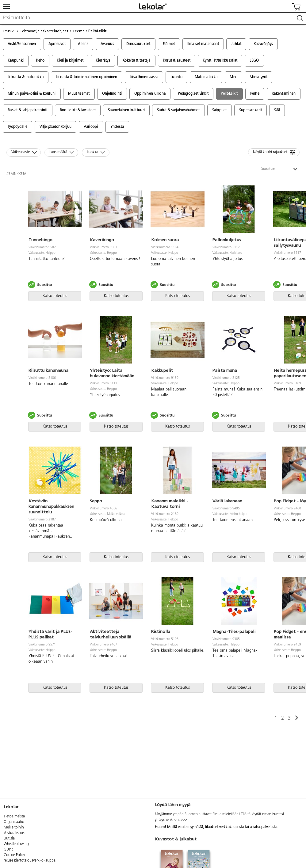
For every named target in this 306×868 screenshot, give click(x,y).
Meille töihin (14, 828)
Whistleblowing (16, 844)
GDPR (8, 850)
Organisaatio (14, 822)
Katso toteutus (55, 296)
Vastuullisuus (14, 833)
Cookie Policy (14, 855)
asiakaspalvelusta (264, 827)
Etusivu (10, 31)
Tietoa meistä (14, 817)
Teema (78, 31)
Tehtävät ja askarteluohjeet (44, 31)
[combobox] (153, 18)
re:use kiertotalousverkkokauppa (30, 861)
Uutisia (9, 839)
